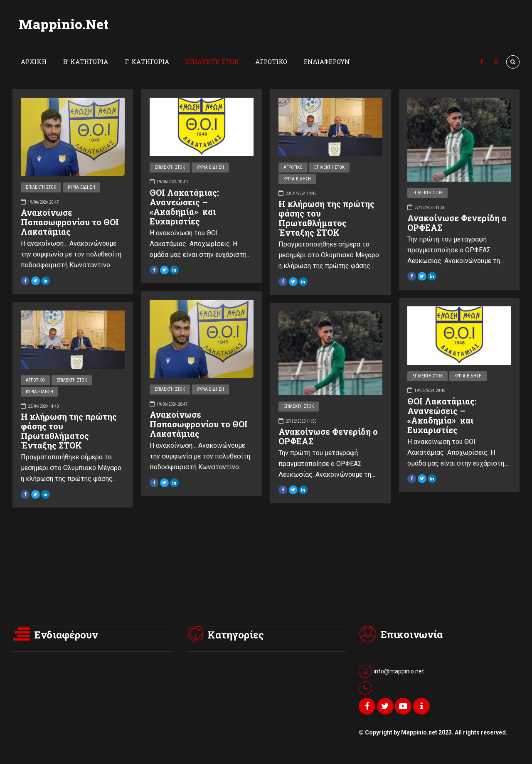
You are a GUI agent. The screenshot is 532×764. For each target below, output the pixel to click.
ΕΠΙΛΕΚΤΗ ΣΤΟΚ (212, 62)
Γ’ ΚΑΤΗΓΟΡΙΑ (147, 62)
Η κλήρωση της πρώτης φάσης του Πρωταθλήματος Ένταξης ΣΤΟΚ (326, 218)
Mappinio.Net (64, 24)
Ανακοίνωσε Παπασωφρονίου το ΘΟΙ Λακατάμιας (70, 222)
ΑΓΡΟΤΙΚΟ (271, 62)
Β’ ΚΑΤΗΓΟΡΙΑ (86, 62)
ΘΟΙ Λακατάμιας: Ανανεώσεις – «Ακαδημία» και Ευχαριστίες (184, 207)
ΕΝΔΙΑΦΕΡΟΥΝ (327, 62)
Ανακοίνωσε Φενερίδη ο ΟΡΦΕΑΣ (457, 223)
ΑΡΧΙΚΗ (34, 62)
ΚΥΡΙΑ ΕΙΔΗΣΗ (81, 187)
